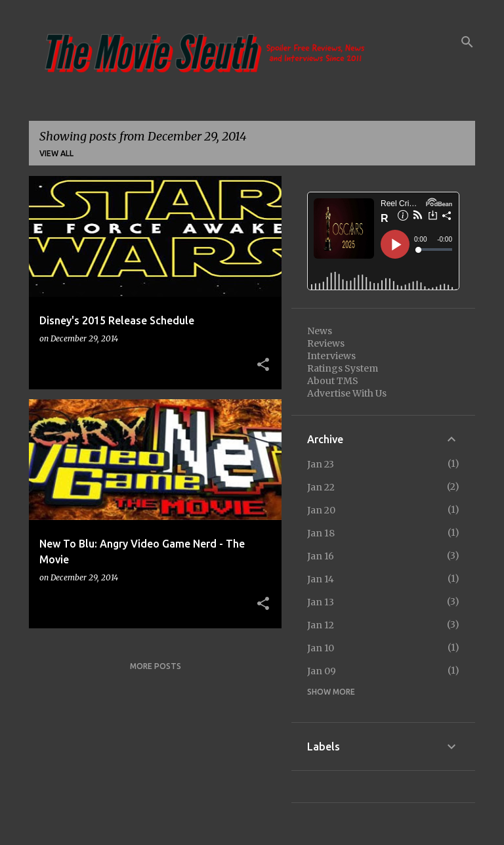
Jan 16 (321, 556)
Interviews (331, 356)
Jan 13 (321, 602)
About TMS (333, 381)
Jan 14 (321, 579)
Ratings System (343, 368)
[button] (263, 365)
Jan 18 (321, 533)
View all (56, 153)
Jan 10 (321, 648)
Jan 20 (321, 510)
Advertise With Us (347, 393)
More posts (156, 666)
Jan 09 (322, 671)
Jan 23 (321, 464)
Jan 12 (321, 625)
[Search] (467, 42)
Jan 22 (321, 487)
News (320, 331)
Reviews (326, 343)
